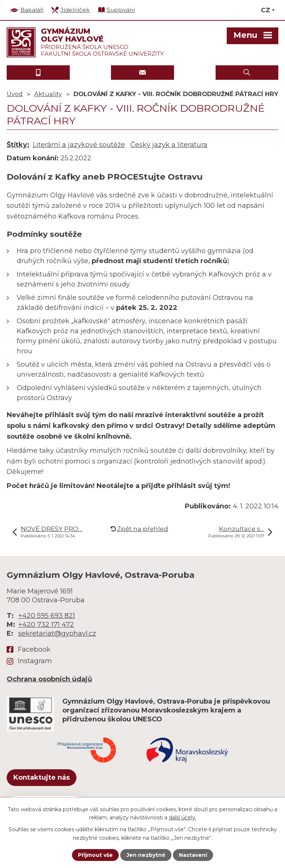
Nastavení (193, 855)
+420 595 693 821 (47, 616)
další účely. (183, 818)
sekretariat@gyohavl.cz (57, 633)
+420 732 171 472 (46, 625)
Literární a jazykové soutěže (79, 145)
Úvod (15, 94)
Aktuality (48, 94)
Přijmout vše (95, 855)
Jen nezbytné (146, 855)
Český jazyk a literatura (169, 145)
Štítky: (18, 145)
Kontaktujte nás (42, 777)
